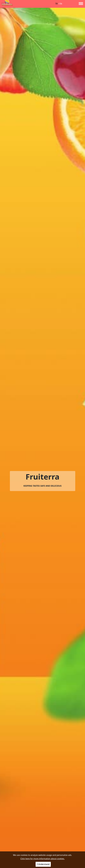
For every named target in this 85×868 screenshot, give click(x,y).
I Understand (43, 864)
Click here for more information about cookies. (43, 859)
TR (56, 4)
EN (61, 4)
